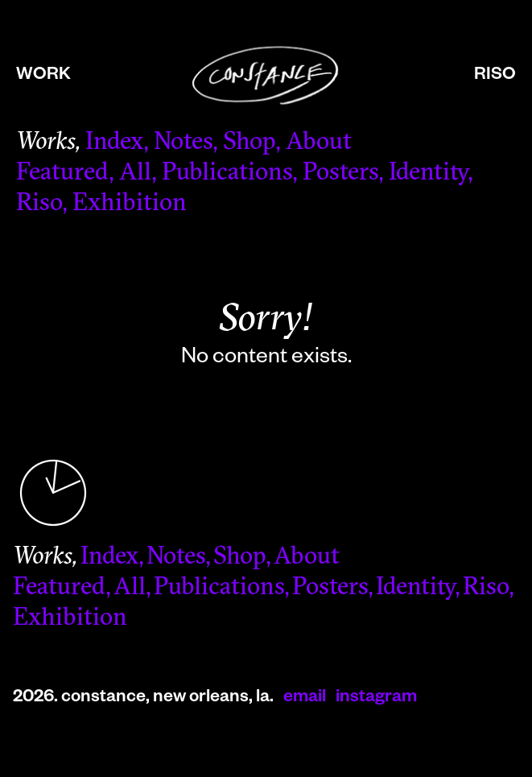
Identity (428, 174)
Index (114, 143)
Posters (340, 174)
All (135, 174)
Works (45, 143)
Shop (249, 143)
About (319, 143)
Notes (183, 143)
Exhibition (130, 204)
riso (495, 76)
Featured (62, 174)
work (43, 76)
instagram (376, 699)
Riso (39, 204)
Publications (227, 174)
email (305, 699)
